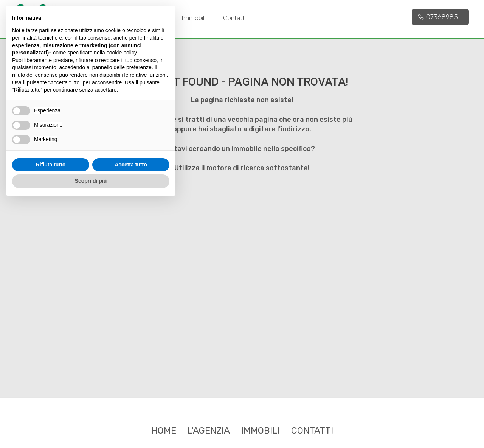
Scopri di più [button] (91, 181)
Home (164, 431)
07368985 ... (440, 17)
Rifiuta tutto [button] (51, 165)
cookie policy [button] (122, 53)
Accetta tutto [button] (131, 165)
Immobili (193, 18)
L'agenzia (209, 431)
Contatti (234, 18)
